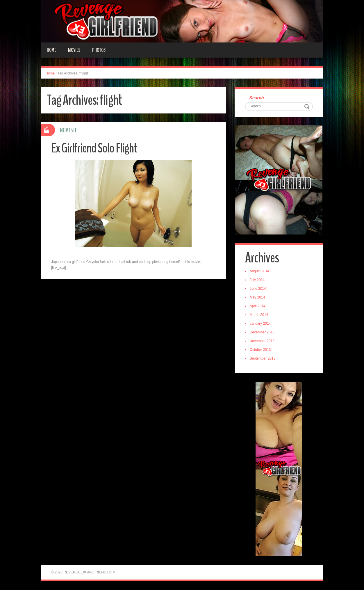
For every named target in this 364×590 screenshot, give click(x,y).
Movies (74, 50)
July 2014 (257, 280)
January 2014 (260, 324)
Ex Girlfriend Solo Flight (94, 148)
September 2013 (263, 358)
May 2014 (257, 297)
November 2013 (262, 341)
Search (257, 98)
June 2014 (258, 289)
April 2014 (258, 306)
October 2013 (260, 350)
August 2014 (259, 271)
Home (51, 50)
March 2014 (259, 315)
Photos (99, 50)
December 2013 (262, 332)
